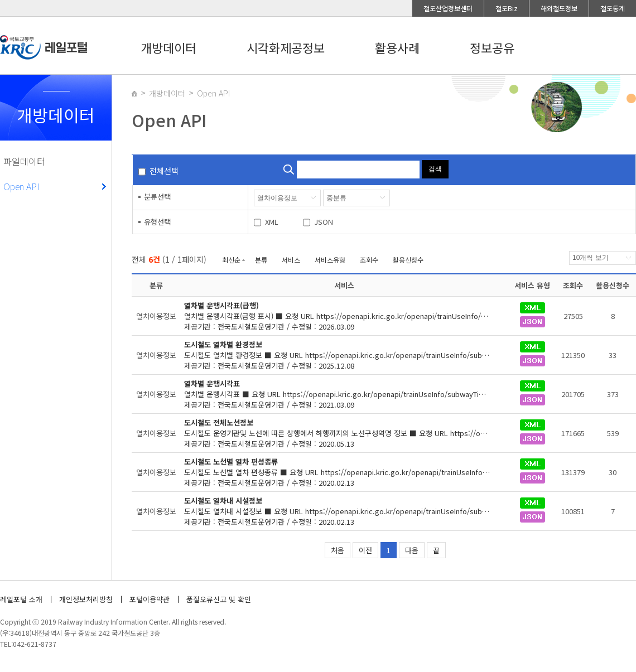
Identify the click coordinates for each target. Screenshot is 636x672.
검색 (435, 169)
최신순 (231, 260)
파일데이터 (24, 161)
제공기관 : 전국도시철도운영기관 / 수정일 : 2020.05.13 (344, 433)
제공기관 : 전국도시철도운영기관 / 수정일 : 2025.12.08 (344, 355)
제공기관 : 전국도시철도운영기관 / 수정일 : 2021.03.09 (344, 394)
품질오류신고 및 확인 (219, 599)
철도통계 (613, 8)
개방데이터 (168, 47)
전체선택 (164, 171)
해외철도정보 (559, 8)
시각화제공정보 (286, 47)
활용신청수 (408, 260)
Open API (21, 186)
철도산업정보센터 (448, 8)
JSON (324, 222)
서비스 (291, 260)
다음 (412, 550)
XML (272, 222)
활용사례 (397, 47)
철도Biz (507, 8)
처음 (338, 550)
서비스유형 (330, 260)
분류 (261, 260)
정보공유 (492, 47)
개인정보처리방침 (86, 599)
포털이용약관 (150, 599)
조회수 (369, 260)
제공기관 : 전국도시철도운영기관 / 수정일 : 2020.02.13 (344, 472)
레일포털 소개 (21, 599)
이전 (365, 550)
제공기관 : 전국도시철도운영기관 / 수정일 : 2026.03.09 (344, 316)
